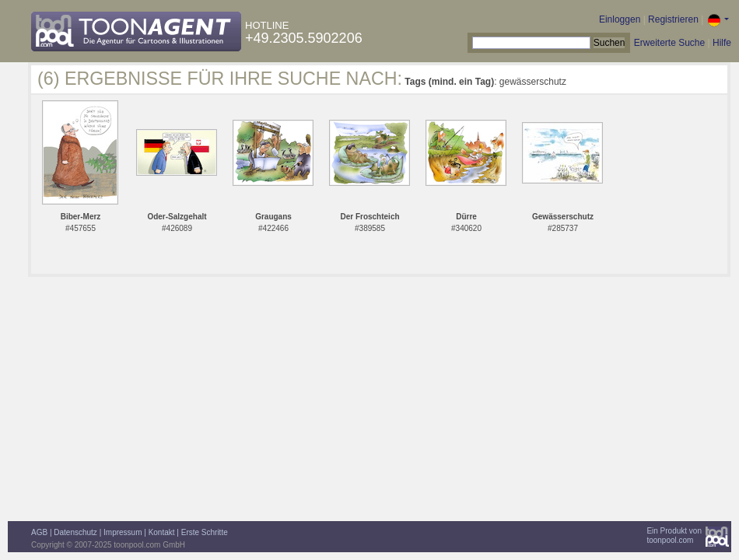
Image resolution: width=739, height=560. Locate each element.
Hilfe (722, 43)
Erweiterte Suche (669, 43)
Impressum (123, 532)
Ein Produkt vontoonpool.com (674, 535)
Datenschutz (75, 532)
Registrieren (673, 19)
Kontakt (162, 532)
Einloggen (620, 19)
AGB (39, 532)
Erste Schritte (205, 532)
